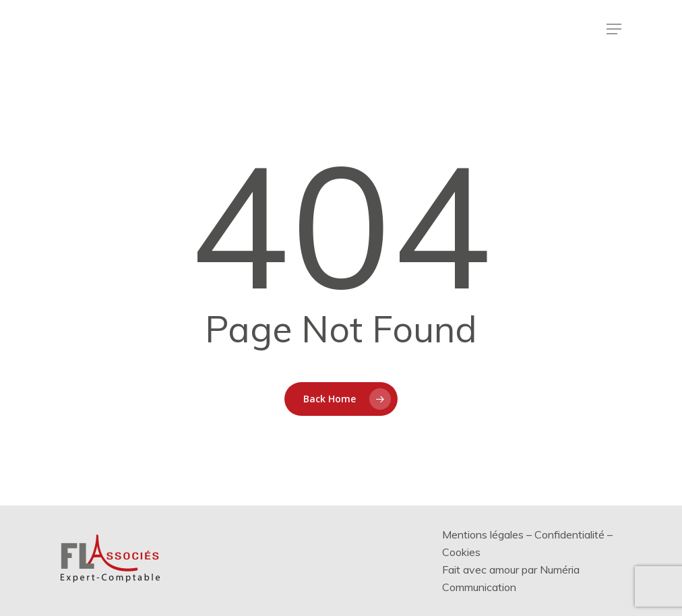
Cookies (461, 552)
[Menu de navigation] (614, 29)
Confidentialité (569, 534)
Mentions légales (483, 534)
